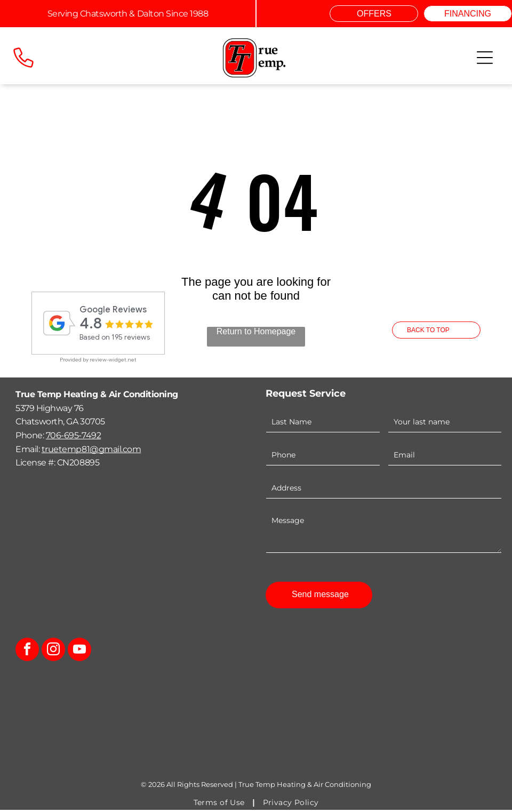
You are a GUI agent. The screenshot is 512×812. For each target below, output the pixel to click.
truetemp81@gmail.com (91, 451)
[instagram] (53, 653)
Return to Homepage (256, 333)
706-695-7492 (73, 437)
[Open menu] (485, 58)
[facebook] (27, 653)
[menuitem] (220, 805)
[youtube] (79, 653)
